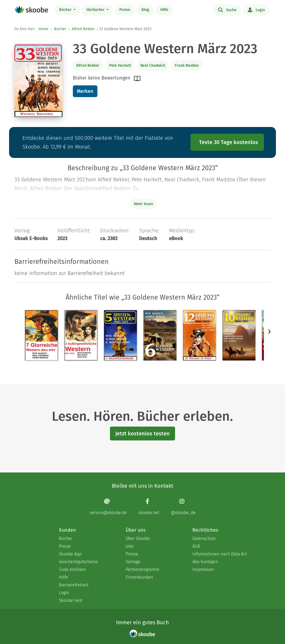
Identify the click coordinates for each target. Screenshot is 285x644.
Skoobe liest (71, 600)
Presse (132, 554)
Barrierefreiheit (74, 585)
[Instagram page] (183, 506)
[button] (270, 331)
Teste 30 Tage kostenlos (229, 142)
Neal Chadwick (153, 65)
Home (43, 29)
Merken (85, 91)
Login (256, 10)
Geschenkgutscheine (78, 562)
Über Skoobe (138, 538)
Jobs (130, 546)
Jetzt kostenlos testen (142, 434)
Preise (125, 10)
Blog (145, 10)
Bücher (66, 10)
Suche (227, 10)
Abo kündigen (205, 562)
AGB (196, 546)
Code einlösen (72, 569)
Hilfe (164, 10)
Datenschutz (204, 538)
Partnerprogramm (142, 569)
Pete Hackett (120, 65)
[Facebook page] (149, 506)
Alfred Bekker (83, 29)
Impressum (203, 569)
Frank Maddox (187, 65)
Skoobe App (70, 554)
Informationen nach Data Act (220, 554)
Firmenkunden (139, 577)
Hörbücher (96, 10)
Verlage (133, 562)
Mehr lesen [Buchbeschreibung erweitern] (144, 204)
